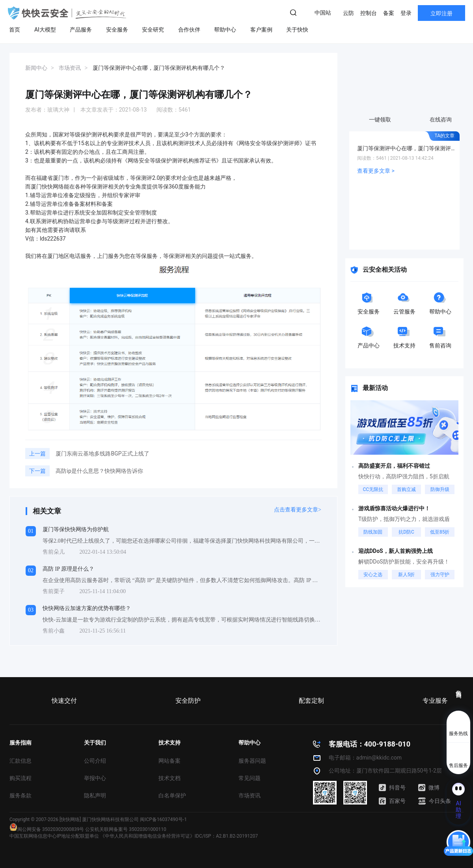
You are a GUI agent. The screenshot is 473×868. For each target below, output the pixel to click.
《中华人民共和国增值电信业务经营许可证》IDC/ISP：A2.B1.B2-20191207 (179, 836)
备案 (389, 13)
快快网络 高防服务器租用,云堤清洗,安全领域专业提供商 (67, 13)
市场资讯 (250, 795)
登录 (406, 13)
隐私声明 (95, 795)
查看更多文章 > (376, 171)
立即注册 (441, 13)
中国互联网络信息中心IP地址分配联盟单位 (54, 836)
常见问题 (250, 778)
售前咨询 (459, 687)
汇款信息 (20, 761)
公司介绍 (95, 761)
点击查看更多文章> (298, 510)
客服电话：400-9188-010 (370, 744)
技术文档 (169, 778)
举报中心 (95, 778)
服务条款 (20, 795)
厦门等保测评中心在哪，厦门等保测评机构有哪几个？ (406, 148)
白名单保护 (172, 795)
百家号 (392, 801)
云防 (348, 13)
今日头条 (435, 801)
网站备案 (169, 761)
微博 (429, 788)
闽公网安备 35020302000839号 (47, 829)
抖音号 (392, 788)
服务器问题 (252, 761)
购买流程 (20, 778)
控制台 (369, 13)
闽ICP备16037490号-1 (163, 819)
